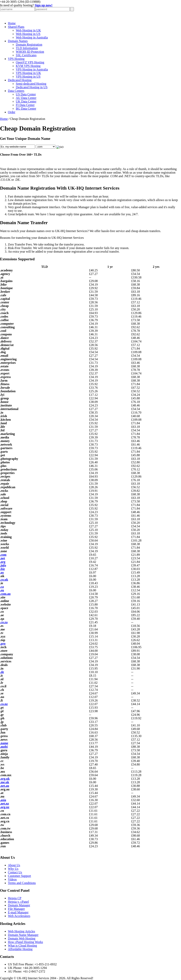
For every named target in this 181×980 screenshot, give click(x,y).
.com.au (5, 594)
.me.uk (5, 782)
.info (3, 565)
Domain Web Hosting (22, 938)
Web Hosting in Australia (32, 37)
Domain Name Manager (23, 935)
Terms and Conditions (22, 883)
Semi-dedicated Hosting (31, 84)
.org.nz (5, 807)
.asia (3, 800)
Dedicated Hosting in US (32, 87)
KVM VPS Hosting (28, 66)
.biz (2, 569)
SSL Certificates (26, 55)
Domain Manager (19, 905)
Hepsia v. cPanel (18, 902)
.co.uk (4, 580)
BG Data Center (26, 109)
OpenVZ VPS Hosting (30, 62)
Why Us (13, 869)
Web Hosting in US (28, 34)
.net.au (5, 786)
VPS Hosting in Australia (32, 69)
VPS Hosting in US (28, 77)
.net (2, 558)
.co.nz (4, 704)
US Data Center (26, 94)
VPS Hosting (16, 59)
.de (2, 672)
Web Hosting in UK (28, 30)
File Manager (16, 909)
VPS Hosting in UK (28, 73)
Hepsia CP (15, 898)
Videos (12, 879)
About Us (14, 865)
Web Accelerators (19, 916)
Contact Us (15, 872)
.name (4, 743)
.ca (2, 587)
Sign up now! (44, 5)
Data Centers (16, 91)
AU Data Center (26, 98)
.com (3, 555)
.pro (3, 644)
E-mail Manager (18, 912)
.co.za (4, 622)
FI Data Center (25, 105)
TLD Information (27, 48)
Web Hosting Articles (21, 931)
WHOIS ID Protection (30, 52)
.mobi (4, 747)
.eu (2, 590)
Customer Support (19, 876)
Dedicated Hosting (20, 80)
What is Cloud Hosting (22, 946)
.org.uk (5, 779)
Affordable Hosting (20, 949)
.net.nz (4, 804)
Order (12, 112)
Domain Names (18, 41)
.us (2, 572)
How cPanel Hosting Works (25, 942)
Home (12, 23)
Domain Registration (29, 45)
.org (3, 562)
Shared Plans (16, 27)
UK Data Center (26, 101)
